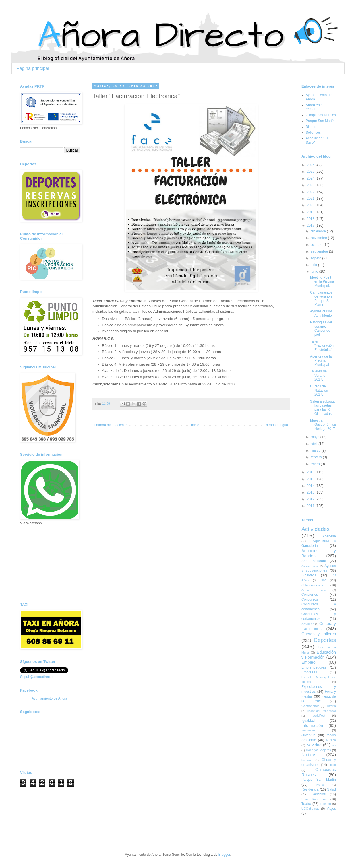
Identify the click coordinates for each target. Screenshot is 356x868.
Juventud (308, 735)
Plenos (320, 785)
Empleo (308, 662)
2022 (311, 192)
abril (315, 444)
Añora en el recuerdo (315, 107)
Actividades (316, 529)
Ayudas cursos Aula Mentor (322, 313)
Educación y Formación (319, 655)
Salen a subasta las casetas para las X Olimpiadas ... (323, 408)
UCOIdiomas (310, 809)
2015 (311, 479)
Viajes (331, 809)
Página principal (33, 68)
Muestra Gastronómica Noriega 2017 (323, 425)
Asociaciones (310, 566)
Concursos (310, 599)
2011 (311, 506)
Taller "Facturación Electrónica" (322, 346)
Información (312, 725)
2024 (311, 178)
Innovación (309, 730)
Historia (331, 706)
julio (315, 265)
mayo (316, 437)
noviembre (319, 238)
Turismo (325, 804)
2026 (311, 165)
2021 (311, 199)
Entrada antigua (276, 425)
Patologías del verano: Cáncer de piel (321, 328)
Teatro (306, 804)
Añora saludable (315, 561)
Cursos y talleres (319, 634)
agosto (317, 258)
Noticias (309, 755)
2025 (311, 172)
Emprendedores (314, 667)
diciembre (319, 231)
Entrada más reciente (110, 425)
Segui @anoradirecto (36, 677)
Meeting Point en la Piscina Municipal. (322, 282)
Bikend (311, 127)
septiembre (320, 251)
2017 (311, 226)
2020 (311, 205)
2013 (311, 492)
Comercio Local (314, 590)
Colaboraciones (312, 585)
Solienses (313, 133)
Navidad (314, 745)
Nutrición (307, 760)
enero (316, 464)
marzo (316, 450)
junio (315, 271)
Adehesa (329, 536)
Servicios (319, 794)
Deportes (325, 640)
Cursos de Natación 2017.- (319, 390)
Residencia (310, 789)
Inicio (195, 425)
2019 (311, 212)
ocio (333, 765)
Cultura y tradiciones (319, 626)
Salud (331, 789)
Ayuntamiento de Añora (50, 698)
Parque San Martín (320, 121)
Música (331, 740)
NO (334, 745)
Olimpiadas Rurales (321, 115)
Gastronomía (310, 706)
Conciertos (310, 595)
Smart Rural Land (315, 799)
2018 (311, 219)
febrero (317, 457)
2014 (311, 486)
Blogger (224, 855)
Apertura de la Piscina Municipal (321, 361)
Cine (323, 580)
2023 (311, 185)
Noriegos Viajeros (318, 750)
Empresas (309, 672)
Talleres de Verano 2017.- (318, 375)
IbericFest (318, 716)
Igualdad (308, 721)
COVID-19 (308, 624)
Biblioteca (309, 575)
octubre (317, 245)
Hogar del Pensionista (322, 711)
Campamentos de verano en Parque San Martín (322, 299)
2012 (311, 499)
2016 (311, 472)
